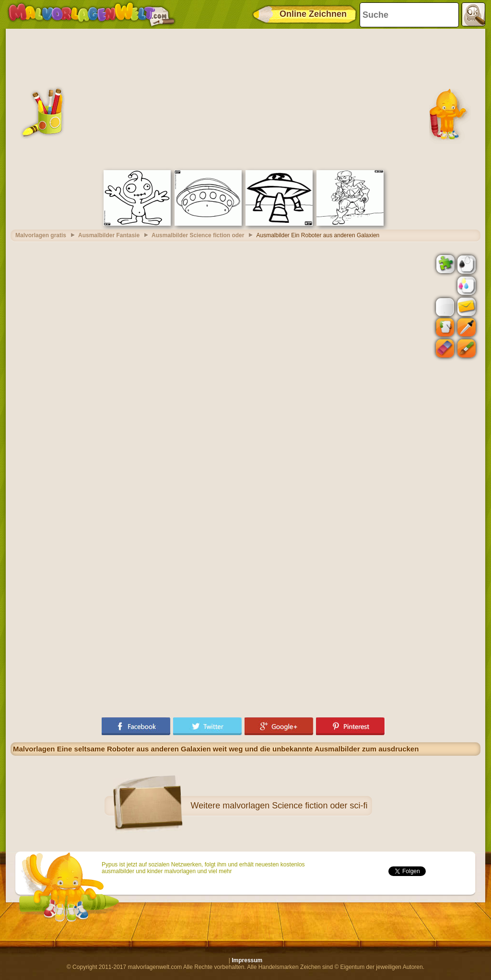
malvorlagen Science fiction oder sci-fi (295, 806)
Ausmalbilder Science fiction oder (198, 235)
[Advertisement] (245, 98)
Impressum (247, 960)
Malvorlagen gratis (41, 235)
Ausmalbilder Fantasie (109, 235)
